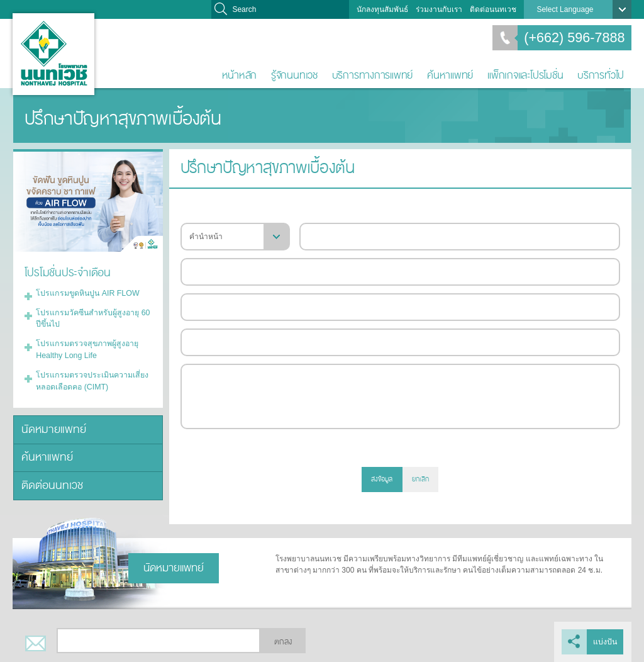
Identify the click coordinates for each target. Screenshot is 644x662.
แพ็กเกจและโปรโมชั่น (525, 75)
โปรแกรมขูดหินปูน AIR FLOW (86, 292)
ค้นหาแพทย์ (450, 75)
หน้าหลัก (240, 75)
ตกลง (283, 642)
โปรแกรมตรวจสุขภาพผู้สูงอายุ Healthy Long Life (85, 347)
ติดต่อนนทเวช (493, 9)
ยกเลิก (420, 479)
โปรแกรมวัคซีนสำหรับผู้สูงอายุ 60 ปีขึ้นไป (91, 317)
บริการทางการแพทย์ (373, 75)
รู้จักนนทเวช (294, 75)
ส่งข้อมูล (382, 479)
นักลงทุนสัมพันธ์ (382, 9)
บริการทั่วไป (601, 75)
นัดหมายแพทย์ (52, 424)
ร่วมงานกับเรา (439, 9)
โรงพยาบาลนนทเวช (53, 54)
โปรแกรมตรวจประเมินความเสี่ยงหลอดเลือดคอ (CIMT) (90, 377)
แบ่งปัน (606, 642)
